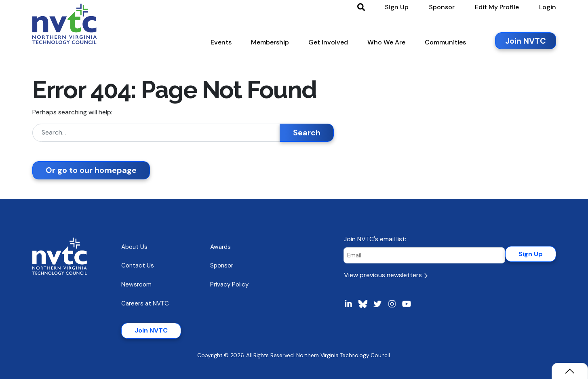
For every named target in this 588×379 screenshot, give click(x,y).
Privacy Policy (229, 284)
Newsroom (136, 284)
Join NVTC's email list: (375, 239)
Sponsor (222, 265)
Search (307, 133)
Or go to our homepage (91, 170)
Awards (220, 247)
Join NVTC (151, 330)
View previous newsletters (386, 275)
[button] (221, 44)
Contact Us (138, 265)
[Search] (156, 133)
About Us (134, 247)
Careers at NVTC (145, 303)
